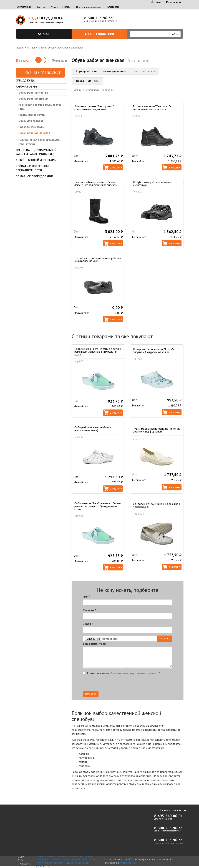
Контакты (113, 7)
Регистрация (174, 2)
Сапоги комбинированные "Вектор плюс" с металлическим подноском (96, 183)
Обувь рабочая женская (34, 133)
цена (136, 71)
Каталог (52, 34)
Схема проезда (128, 863)
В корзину (116, 167)
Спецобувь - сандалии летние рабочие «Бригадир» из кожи (98, 259)
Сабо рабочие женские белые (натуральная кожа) (93, 429)
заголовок (149, 71)
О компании (24, 7)
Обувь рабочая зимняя (33, 99)
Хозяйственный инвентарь (36, 160)
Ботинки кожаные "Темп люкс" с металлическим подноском (152, 108)
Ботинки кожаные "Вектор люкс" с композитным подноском (95, 108)
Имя (86, 596)
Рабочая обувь (46, 48)
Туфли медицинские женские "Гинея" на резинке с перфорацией (157, 430)
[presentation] (140, 684)
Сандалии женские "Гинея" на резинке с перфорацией (157, 505)
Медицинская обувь (32, 115)
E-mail (88, 624)
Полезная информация (89, 7)
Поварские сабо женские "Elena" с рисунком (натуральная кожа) (154, 350)
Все (96, 81)
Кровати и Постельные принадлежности (33, 168)
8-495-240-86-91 (168, 816)
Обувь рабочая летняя (33, 93)
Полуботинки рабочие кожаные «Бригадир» (153, 183)
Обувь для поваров (31, 121)
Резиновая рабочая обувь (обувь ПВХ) (40, 107)
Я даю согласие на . (121, 673)
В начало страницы (170, 810)
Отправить (91, 694)
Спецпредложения (104, 34)
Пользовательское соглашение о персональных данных (66, 860)
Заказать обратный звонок (168, 843)
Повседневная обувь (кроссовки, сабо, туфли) (40, 142)
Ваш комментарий (95, 644)
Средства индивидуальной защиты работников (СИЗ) (36, 152)
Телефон (90, 610)
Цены (67, 7)
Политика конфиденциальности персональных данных (65, 856)
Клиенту (41, 7)
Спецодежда (25, 80)
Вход (158, 2)
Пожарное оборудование (35, 176)
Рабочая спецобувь (31, 127)
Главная (20, 48)
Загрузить (165, 638)
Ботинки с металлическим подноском (94, 90)
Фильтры (59, 60)
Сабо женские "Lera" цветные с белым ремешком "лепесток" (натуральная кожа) (98, 352)
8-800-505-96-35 (99, 18)
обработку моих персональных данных (133, 673)
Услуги (55, 7)
